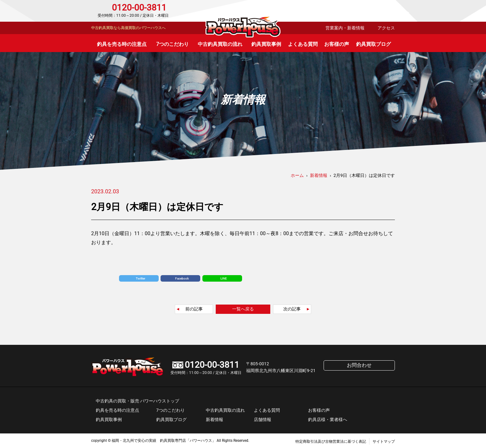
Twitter (140, 278)
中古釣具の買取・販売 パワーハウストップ (137, 401)
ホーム (297, 175)
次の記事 (292, 309)
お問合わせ (368, 11)
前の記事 (194, 309)
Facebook (182, 278)
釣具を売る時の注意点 (122, 44)
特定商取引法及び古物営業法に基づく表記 (331, 441)
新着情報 (214, 419)
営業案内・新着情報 (345, 28)
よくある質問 (303, 44)
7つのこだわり (172, 44)
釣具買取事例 (266, 44)
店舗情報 (263, 419)
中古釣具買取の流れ (220, 44)
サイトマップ (384, 441)
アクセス (386, 28)
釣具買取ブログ (373, 44)
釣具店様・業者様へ (328, 419)
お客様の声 (337, 44)
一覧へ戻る (243, 309)
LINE (224, 278)
